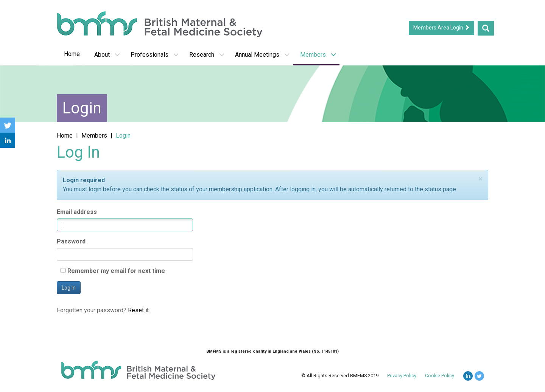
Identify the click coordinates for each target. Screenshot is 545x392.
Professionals (155, 55)
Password (71, 241)
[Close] (480, 179)
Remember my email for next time (116, 271)
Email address (77, 212)
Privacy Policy (402, 376)
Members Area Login (441, 28)
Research (207, 55)
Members (318, 55)
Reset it (138, 310)
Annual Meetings (262, 55)
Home (72, 54)
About (107, 55)
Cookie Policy (440, 376)
